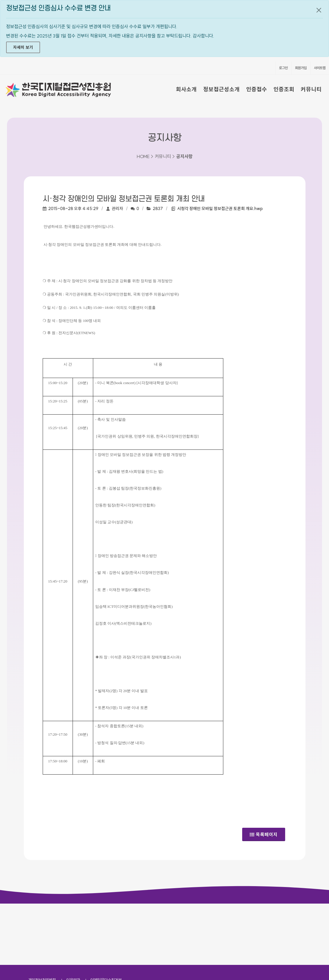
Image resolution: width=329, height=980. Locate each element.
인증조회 (284, 89)
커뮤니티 (311, 89)
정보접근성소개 (222, 89)
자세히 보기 (23, 47)
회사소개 (186, 89)
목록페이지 (264, 833)
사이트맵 (320, 68)
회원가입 (301, 68)
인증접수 (257, 89)
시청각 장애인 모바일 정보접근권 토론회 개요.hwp (220, 209)
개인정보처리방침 (42, 919)
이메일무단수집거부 (106, 919)
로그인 (283, 68)
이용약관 (73, 919)
